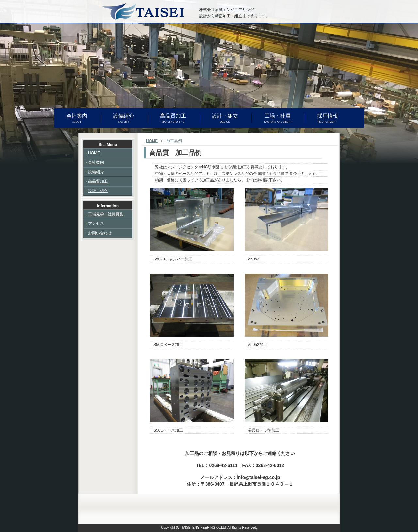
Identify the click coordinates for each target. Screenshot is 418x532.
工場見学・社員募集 (106, 214)
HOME (152, 141)
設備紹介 (123, 118)
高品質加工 (173, 118)
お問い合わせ (100, 233)
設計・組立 (225, 118)
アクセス (96, 224)
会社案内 (77, 118)
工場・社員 (277, 118)
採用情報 (328, 118)
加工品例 (174, 141)
